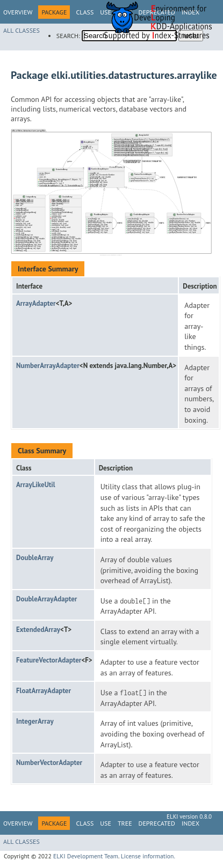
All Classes (21, 30)
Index (190, 823)
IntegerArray (35, 721)
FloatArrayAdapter (44, 691)
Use (106, 823)
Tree (125, 823)
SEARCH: (68, 36)
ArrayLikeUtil (36, 485)
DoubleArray (35, 558)
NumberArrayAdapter (48, 366)
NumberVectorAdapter (49, 763)
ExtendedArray (38, 630)
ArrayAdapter (36, 303)
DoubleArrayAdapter (46, 599)
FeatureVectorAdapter (49, 660)
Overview (18, 12)
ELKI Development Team (86, 856)
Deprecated (157, 823)
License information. (148, 856)
